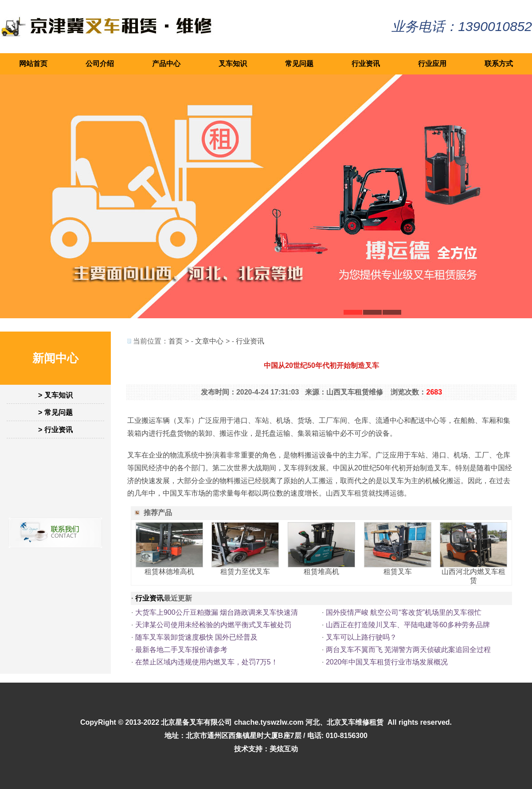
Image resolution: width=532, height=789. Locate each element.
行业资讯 (366, 64)
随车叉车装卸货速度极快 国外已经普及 (196, 637)
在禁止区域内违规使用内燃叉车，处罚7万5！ (207, 662)
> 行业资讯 (55, 430)
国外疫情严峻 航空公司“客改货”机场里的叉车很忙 (404, 612)
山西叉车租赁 (347, 493)
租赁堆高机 (321, 572)
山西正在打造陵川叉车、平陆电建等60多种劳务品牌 (408, 625)
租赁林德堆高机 (169, 572)
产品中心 (166, 64)
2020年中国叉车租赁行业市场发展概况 (387, 662)
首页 (176, 341)
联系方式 (499, 64)
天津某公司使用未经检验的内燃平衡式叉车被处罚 (213, 625)
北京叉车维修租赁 (355, 722)
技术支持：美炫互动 (266, 749)
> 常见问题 (55, 412)
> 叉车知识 (55, 395)
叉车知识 (233, 64)
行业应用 (432, 64)
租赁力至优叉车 (245, 572)
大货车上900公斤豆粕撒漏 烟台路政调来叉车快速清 (217, 612)
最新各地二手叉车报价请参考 (181, 650)
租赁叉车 (398, 572)
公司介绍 (100, 64)
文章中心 (209, 341)
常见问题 (299, 64)
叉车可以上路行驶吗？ (361, 637)
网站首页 (33, 64)
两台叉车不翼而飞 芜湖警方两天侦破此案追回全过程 (408, 650)
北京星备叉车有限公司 (196, 722)
